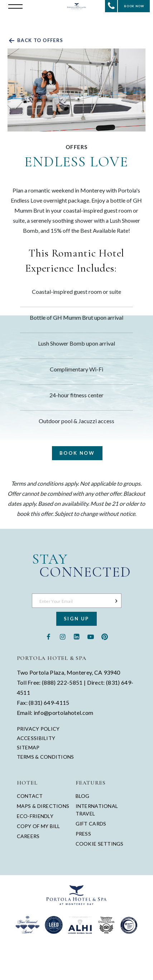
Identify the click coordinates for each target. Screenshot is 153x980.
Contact (30, 796)
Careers (28, 836)
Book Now (77, 453)
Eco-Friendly (35, 816)
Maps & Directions (43, 806)
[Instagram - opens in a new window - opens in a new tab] (63, 636)
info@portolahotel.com (64, 713)
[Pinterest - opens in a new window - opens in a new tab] (104, 636)
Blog (83, 796)
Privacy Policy (38, 729)
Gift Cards (91, 824)
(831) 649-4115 (49, 702)
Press (83, 834)
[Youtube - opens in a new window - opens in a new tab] (90, 636)
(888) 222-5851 (62, 682)
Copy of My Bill (39, 826)
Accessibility (36, 738)
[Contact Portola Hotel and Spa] (111, 6)
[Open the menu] (14, 6)
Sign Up (76, 619)
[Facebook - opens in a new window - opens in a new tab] (49, 636)
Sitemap (28, 748)
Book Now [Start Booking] (134, 6)
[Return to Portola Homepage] (77, 6)
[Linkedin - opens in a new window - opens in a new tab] (76, 636)
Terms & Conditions (46, 757)
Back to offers (35, 40)
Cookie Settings (100, 844)
